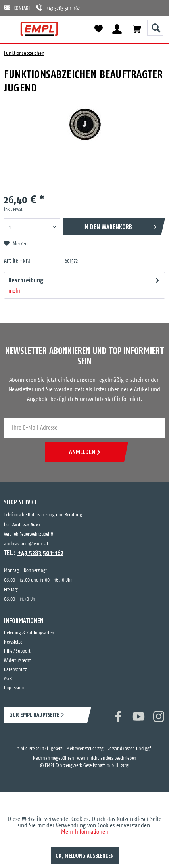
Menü (13, 29)
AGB (8, 679)
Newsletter (14, 642)
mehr (14, 291)
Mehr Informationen (85, 832)
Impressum (14, 688)
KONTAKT (17, 8)
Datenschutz (15, 670)
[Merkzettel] (98, 29)
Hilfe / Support (17, 651)
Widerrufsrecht (17, 661)
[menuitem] (13, 29)
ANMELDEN (84, 452)
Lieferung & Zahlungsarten (29, 633)
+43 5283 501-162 (58, 8)
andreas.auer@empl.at (26, 544)
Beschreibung (26, 280)
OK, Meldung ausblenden (85, 856)
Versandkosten (121, 749)
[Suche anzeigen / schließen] (155, 28)
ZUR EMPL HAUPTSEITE (35, 715)
